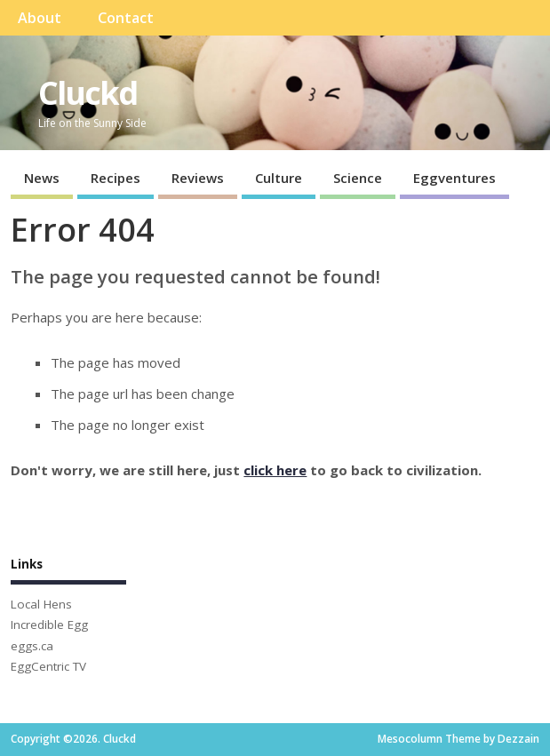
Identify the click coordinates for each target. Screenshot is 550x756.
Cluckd (88, 93)
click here (275, 470)
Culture (279, 178)
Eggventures (454, 178)
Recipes (116, 178)
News (42, 178)
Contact (126, 18)
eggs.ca (32, 646)
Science (358, 178)
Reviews (198, 178)
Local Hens (41, 604)
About (40, 18)
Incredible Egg (49, 625)
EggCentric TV (48, 666)
